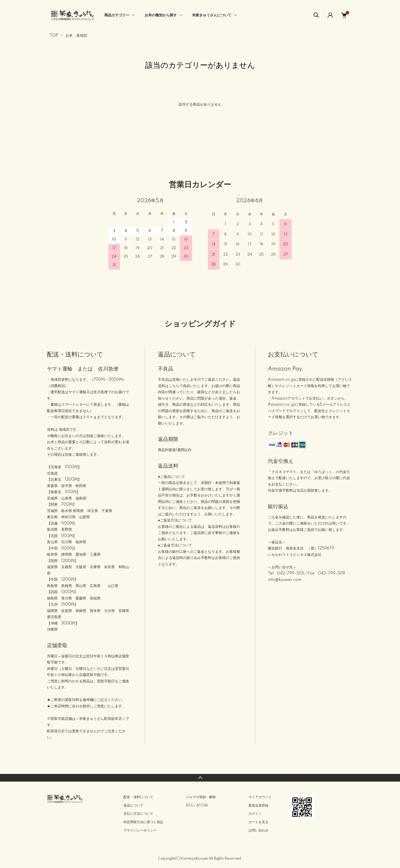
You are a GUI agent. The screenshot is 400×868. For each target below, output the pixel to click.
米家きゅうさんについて (212, 15)
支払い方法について (138, 814)
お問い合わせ (258, 831)
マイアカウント (260, 797)
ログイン (255, 814)
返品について (133, 806)
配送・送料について (138, 797)
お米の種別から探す (161, 15)
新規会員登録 (258, 806)
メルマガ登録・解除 (201, 797)
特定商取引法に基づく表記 (143, 822)
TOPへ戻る (200, 778)
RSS (189, 806)
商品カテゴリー (117, 15)
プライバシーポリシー (140, 831)
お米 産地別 (76, 36)
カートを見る (258, 822)
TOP (54, 36)
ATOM (202, 806)
